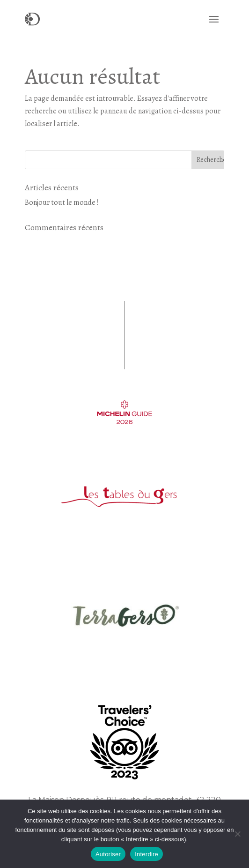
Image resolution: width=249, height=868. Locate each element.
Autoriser (108, 854)
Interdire (146, 854)
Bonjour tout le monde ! (62, 202)
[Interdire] (237, 834)
